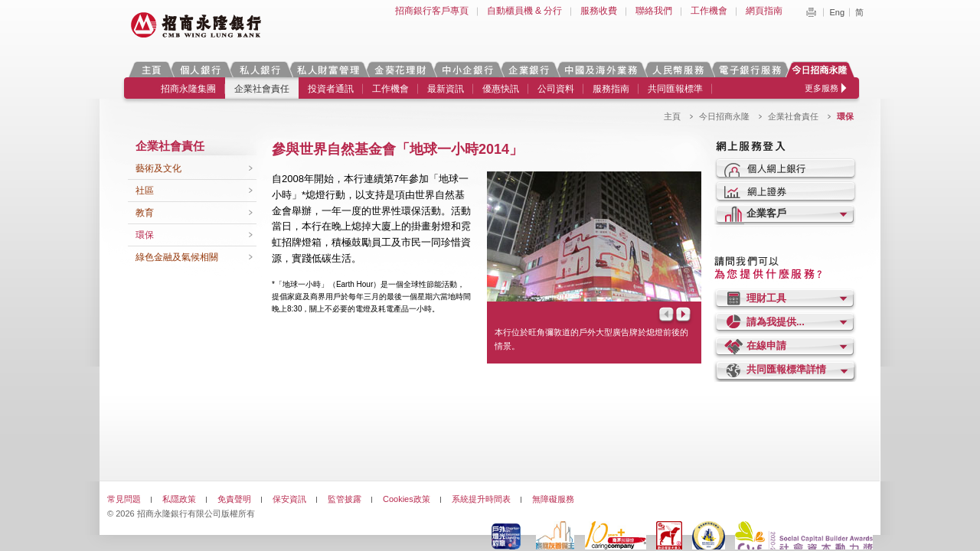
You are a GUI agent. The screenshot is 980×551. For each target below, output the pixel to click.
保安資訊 (289, 499)
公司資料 (556, 89)
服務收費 (599, 11)
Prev (665, 316)
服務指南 (611, 89)
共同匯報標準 (675, 89)
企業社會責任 (262, 89)
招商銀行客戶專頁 (432, 11)
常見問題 (124, 499)
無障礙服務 (553, 499)
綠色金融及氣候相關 (177, 257)
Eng (837, 12)
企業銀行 (529, 69)
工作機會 (709, 11)
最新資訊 (446, 89)
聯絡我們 (654, 11)
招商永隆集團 (188, 89)
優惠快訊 (501, 89)
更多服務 (822, 88)
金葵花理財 (400, 69)
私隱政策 (179, 499)
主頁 (151, 69)
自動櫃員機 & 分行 (525, 11)
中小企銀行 (467, 69)
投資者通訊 (331, 89)
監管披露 (345, 499)
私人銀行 (260, 69)
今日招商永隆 (822, 69)
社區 (145, 191)
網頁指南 (764, 11)
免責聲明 (234, 499)
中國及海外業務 (600, 69)
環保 (145, 235)
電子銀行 (750, 69)
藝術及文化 (158, 168)
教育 (145, 213)
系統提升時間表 (481, 499)
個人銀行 (200, 69)
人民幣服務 (678, 69)
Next (684, 316)
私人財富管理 (328, 69)
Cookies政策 (407, 499)
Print (811, 12)
